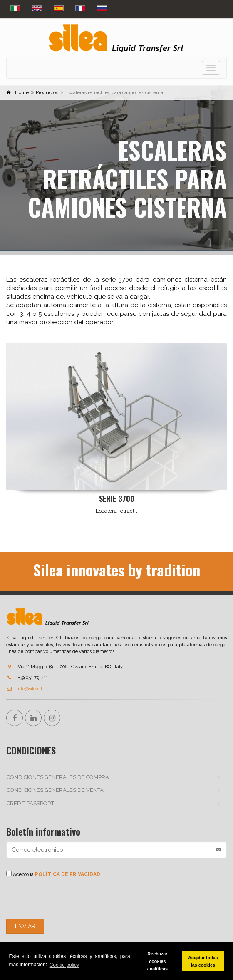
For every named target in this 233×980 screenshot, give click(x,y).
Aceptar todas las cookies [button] (203, 961)
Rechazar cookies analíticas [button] (157, 961)
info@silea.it (24, 689)
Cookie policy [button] (64, 965)
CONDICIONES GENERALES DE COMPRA (58, 777)
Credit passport (30, 803)
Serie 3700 (117, 499)
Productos (47, 92)
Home (22, 92)
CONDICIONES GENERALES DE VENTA (55, 790)
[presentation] (69, 898)
